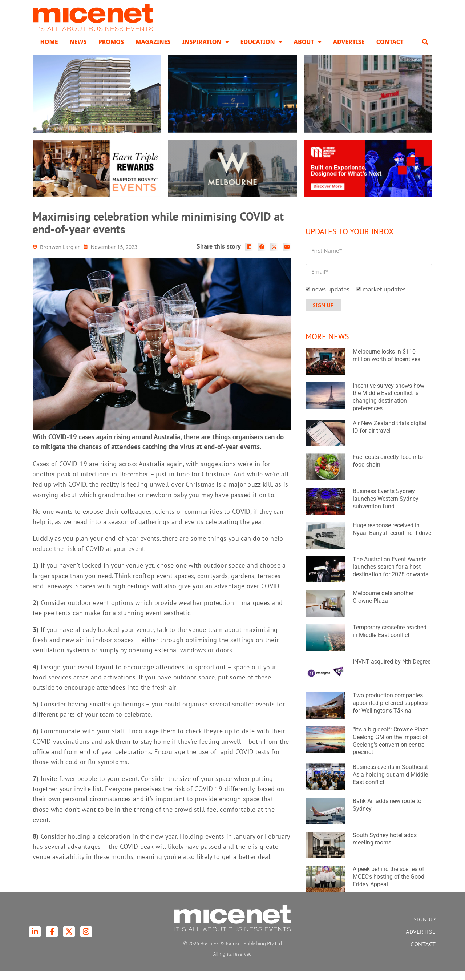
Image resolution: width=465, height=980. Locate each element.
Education (261, 51)
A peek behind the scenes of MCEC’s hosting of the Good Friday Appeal (389, 886)
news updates (331, 298)
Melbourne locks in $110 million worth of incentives (387, 364)
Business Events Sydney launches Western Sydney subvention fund (386, 508)
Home (49, 51)
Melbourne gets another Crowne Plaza (383, 606)
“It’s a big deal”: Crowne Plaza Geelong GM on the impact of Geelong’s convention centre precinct (391, 750)
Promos (111, 51)
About (308, 51)
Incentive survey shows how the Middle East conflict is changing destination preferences (389, 406)
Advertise (349, 51)
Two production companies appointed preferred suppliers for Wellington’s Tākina (390, 712)
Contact (390, 51)
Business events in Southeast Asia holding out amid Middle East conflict (390, 784)
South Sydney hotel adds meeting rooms (385, 848)
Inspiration (205, 51)
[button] (425, 51)
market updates (384, 298)
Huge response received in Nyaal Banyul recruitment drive (392, 538)
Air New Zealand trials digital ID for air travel (390, 436)
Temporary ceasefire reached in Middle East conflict (390, 640)
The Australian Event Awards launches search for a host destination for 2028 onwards (391, 576)
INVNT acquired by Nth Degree (392, 671)
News (78, 51)
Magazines (153, 51)
